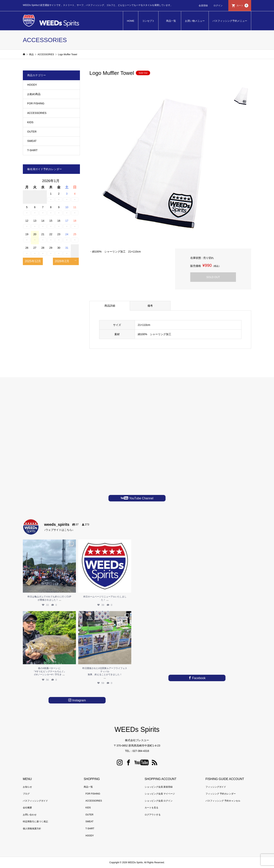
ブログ (26, 794)
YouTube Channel (141, 498)
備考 (150, 306)
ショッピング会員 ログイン (159, 801)
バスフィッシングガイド (35, 801)
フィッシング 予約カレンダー (221, 794)
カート (242, 6)
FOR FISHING (36, 103)
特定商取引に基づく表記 (35, 822)
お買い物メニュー (195, 21)
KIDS (30, 122)
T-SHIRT (32, 150)
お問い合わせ (30, 815)
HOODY (32, 85)
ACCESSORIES (37, 113)
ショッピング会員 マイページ (160, 794)
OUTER (32, 132)
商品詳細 (110, 306)
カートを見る (151, 808)
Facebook (199, 678)
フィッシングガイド (216, 787)
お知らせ (27, 787)
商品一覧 (171, 21)
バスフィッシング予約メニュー (230, 21)
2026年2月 (62, 261)
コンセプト (148, 21)
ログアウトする (153, 815)
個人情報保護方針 (32, 829)
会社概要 (27, 808)
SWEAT (32, 141)
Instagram (79, 700)
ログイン (218, 6)
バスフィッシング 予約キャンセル (223, 801)
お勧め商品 (34, 94)
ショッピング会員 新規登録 (159, 787)
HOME (131, 21)
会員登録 (203, 6)
